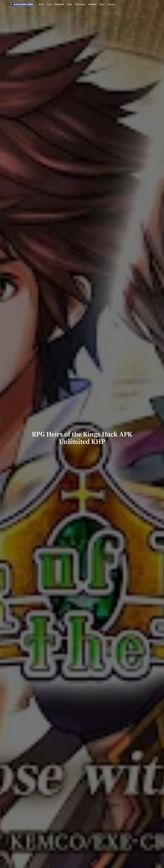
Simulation (92, 4)
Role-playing (80, 4)
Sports (102, 4)
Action (41, 4)
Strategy (111, 4)
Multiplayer (59, 4)
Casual (49, 4)
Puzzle (69, 4)
